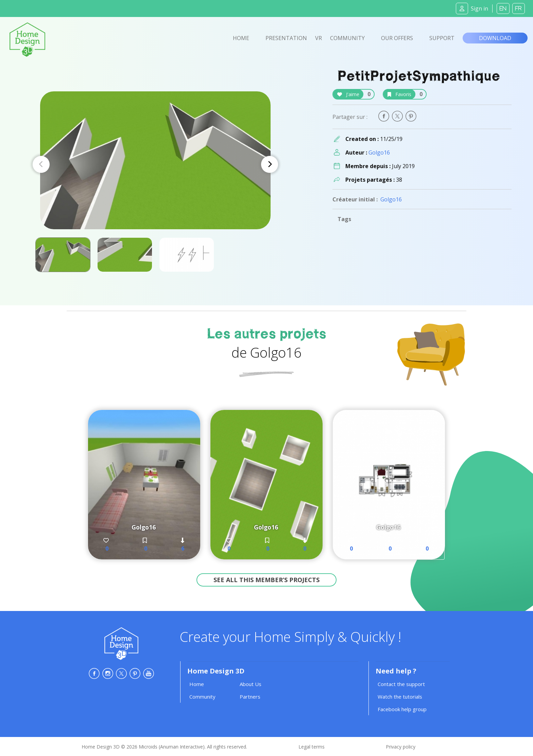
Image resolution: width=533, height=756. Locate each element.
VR (319, 38)
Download (495, 38)
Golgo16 (379, 152)
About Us (251, 684)
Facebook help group (402, 709)
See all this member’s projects (266, 580)
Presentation (286, 38)
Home (241, 38)
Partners (250, 697)
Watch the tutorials (400, 697)
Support (442, 38)
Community (347, 38)
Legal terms (312, 747)
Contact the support (401, 684)
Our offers (397, 38)
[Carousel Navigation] (155, 164)
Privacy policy (401, 747)
